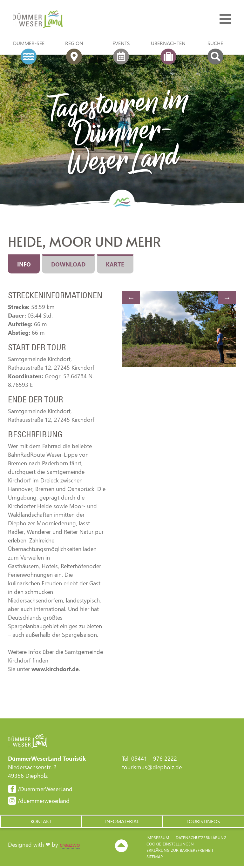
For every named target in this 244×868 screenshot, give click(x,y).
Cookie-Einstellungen (170, 846)
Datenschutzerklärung (201, 839)
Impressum (158, 839)
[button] (41, 823)
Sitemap (155, 858)
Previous (131, 299)
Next (227, 299)
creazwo (70, 847)
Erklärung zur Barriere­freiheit (180, 852)
